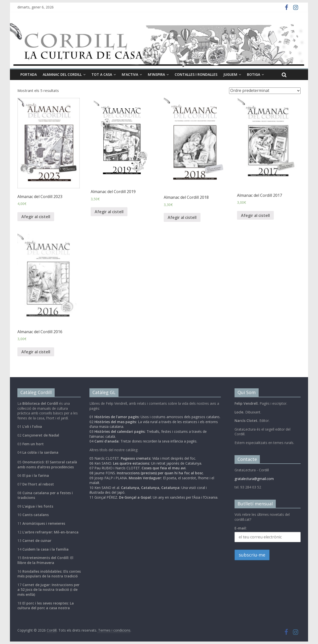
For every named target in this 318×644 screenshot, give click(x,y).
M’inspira (156, 74)
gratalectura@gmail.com (254, 479)
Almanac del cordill (62, 74)
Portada (29, 74)
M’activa (130, 74)
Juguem (230, 74)
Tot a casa (102, 74)
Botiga (254, 74)
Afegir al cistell (36, 217)
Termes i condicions (114, 630)
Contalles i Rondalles (196, 74)
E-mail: (241, 528)
